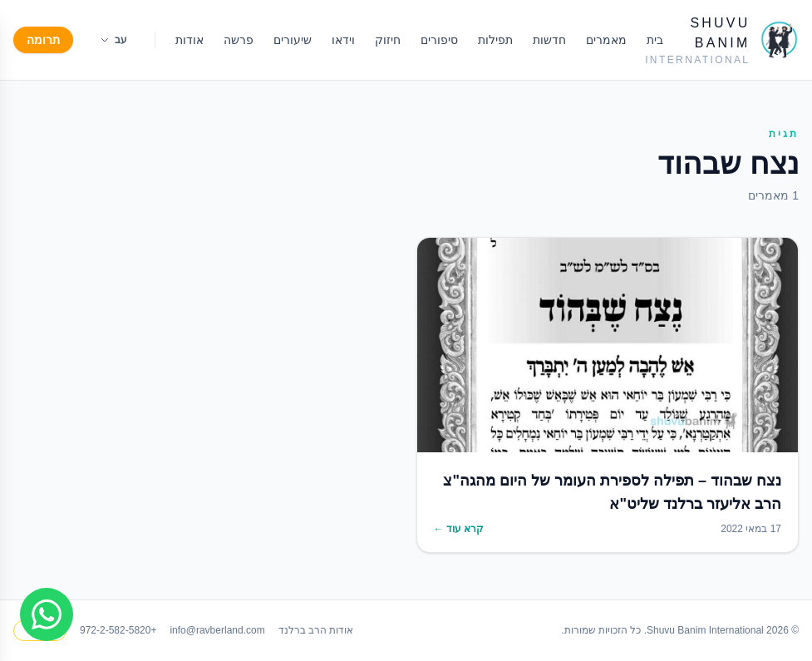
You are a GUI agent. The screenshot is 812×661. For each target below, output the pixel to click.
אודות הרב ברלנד (316, 630)
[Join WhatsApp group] (47, 614)
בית (655, 40)
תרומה (43, 40)
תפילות (495, 40)
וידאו (343, 40)
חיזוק (388, 40)
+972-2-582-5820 (118, 630)
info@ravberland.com (217, 630)
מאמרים (606, 40)
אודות (189, 40)
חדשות (549, 40)
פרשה (239, 40)
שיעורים (293, 40)
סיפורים (439, 40)
